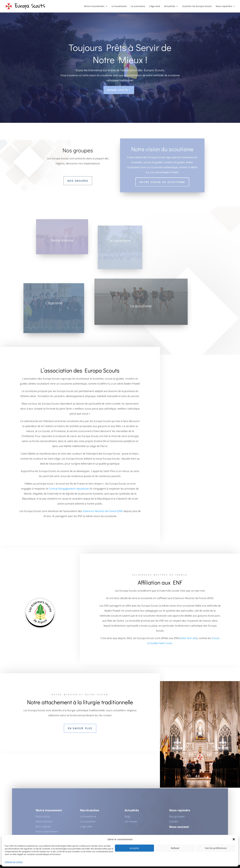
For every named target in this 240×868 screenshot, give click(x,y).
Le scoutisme (138, 6)
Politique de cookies (14, 862)
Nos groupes (78, 181)
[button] (234, 839)
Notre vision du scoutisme (162, 178)
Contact (174, 823)
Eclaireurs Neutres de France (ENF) (103, 511)
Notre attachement (47, 833)
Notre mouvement (94, 6)
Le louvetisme (119, 6)
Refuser (175, 848)
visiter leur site (188, 638)
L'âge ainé (86, 828)
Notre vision (43, 818)
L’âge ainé (154, 6)
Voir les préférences (216, 848)
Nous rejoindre (224, 6)
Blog (127, 818)
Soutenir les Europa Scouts (197, 6)
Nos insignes (43, 828)
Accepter (134, 848)
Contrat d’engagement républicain (69, 489)
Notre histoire (44, 823)
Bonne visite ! (119, 90)
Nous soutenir (179, 829)
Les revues (131, 823)
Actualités (170, 6)
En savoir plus (80, 728)
